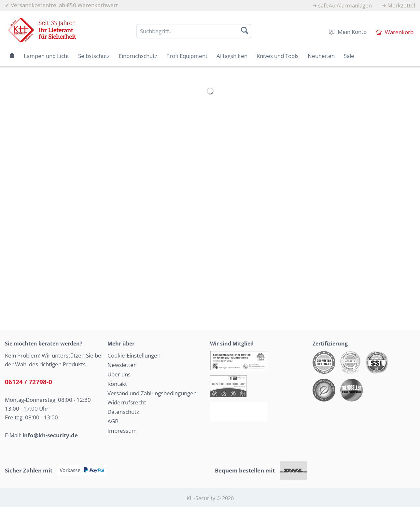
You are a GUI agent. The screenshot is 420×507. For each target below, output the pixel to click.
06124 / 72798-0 (28, 382)
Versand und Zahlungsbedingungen (152, 393)
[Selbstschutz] (94, 56)
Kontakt (117, 384)
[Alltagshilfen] (232, 56)
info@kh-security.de (50, 435)
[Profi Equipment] (187, 56)
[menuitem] (342, 5)
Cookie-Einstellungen (134, 355)
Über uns (119, 374)
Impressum (122, 431)
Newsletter (122, 365)
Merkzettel (401, 5)
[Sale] (349, 56)
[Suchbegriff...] (194, 31)
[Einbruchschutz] (138, 56)
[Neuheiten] (321, 56)
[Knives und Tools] (278, 56)
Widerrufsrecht (127, 402)
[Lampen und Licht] (46, 56)
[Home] (12, 56)
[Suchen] (245, 30)
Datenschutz (123, 412)
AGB (113, 421)
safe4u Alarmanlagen (345, 5)
